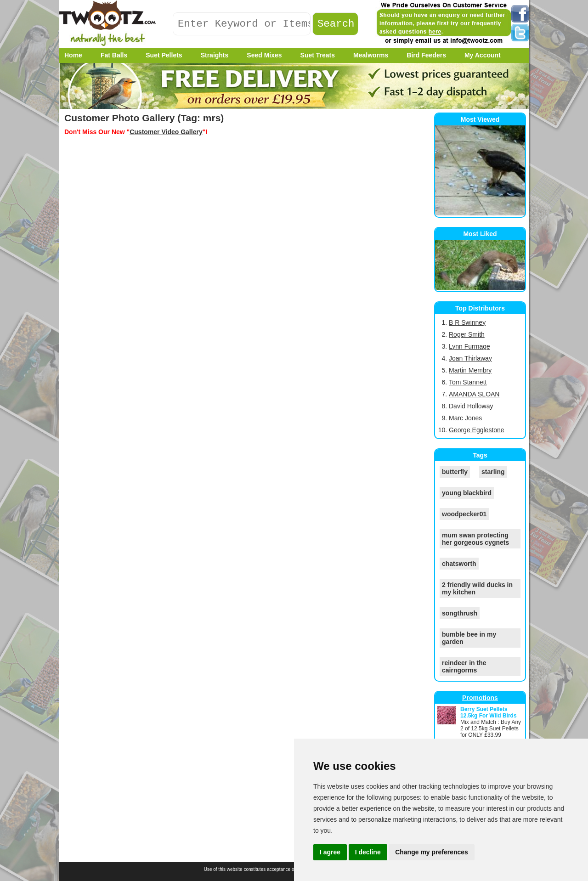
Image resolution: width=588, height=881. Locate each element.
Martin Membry (470, 370)
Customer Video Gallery (166, 132)
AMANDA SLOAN (474, 394)
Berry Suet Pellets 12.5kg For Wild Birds (489, 712)
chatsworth (459, 564)
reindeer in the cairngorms (464, 666)
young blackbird (467, 493)
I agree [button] (330, 852)
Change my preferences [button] (432, 852)
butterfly (455, 472)
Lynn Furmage (469, 346)
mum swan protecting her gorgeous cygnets (475, 539)
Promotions (480, 698)
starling (493, 472)
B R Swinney (467, 322)
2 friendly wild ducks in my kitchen (477, 588)
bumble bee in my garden (469, 638)
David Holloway (471, 406)
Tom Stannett (468, 382)
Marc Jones (465, 418)
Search (336, 24)
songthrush (460, 613)
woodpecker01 (464, 514)
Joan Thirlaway (470, 358)
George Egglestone (477, 430)
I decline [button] (368, 852)
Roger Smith (467, 334)
